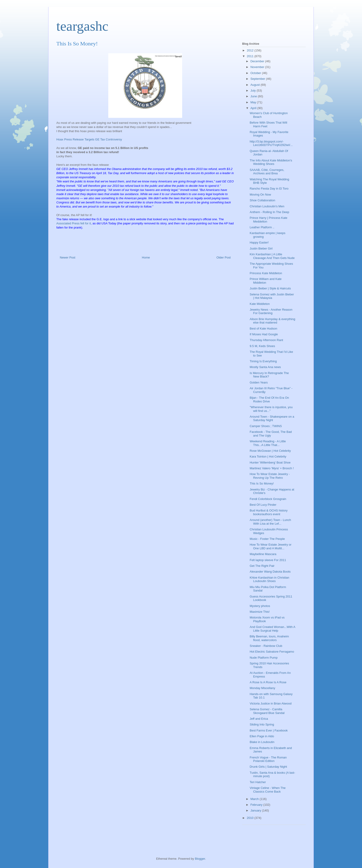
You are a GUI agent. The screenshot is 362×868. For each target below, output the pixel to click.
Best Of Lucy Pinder (263, 505)
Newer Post (68, 257)
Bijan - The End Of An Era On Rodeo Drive (269, 400)
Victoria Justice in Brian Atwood (270, 703)
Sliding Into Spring (262, 724)
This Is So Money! (262, 483)
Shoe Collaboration (262, 200)
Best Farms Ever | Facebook (269, 730)
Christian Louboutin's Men (267, 206)
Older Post (224, 257)
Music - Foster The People (267, 539)
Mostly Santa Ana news (265, 367)
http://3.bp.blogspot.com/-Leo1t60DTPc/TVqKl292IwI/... (271, 143)
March (255, 799)
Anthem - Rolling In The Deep (269, 212)
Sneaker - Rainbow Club (266, 646)
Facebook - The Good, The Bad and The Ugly (271, 434)
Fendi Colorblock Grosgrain (268, 499)
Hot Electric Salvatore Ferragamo (272, 652)
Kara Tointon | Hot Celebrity (268, 456)
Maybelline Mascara (263, 554)
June (254, 96)
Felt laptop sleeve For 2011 (268, 560)
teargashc (82, 26)
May (254, 102)
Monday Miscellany (262, 688)
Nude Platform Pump (264, 658)
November (258, 67)
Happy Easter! (259, 242)
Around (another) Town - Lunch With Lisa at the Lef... (270, 522)
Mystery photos (260, 606)
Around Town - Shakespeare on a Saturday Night (272, 418)
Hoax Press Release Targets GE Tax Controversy (89, 139)
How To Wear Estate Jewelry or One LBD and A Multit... (270, 546)
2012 (251, 50)
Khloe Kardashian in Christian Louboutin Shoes (269, 579)
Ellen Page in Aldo (262, 736)
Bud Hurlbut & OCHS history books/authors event (268, 512)
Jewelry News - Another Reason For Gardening (271, 311)
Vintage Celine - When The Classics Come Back (268, 790)
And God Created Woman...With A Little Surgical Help (272, 629)
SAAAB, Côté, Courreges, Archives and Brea (267, 172)
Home (146, 257)
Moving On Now (260, 195)
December (258, 61)
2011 (251, 56)
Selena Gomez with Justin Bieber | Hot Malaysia (272, 296)
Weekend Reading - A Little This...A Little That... (268, 443)
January (256, 810)
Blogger (200, 859)
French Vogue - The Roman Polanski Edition (268, 759)
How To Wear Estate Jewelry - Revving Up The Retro (270, 476)
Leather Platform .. (262, 227)
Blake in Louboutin (262, 742)
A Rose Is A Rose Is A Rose (268, 682)
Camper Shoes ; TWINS (266, 426)
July (254, 91)
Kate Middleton (260, 304)
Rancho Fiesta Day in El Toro (269, 189)
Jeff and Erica (259, 719)
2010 (251, 818)
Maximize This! (259, 612)
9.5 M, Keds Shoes (262, 346)
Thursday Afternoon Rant (266, 340)
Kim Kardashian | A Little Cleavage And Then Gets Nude (272, 256)
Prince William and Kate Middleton (265, 281)
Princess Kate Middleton (266, 273)
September (258, 79)
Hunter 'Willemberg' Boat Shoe (270, 462)
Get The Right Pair (262, 566)
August (256, 85)
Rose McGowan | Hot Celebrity (270, 451)
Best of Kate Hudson (263, 328)
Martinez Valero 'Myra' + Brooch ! (272, 468)
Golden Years (259, 382)
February (257, 805)
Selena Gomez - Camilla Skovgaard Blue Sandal (267, 711)
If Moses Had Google (264, 334)
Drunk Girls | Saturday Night (268, 767)
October (256, 73)
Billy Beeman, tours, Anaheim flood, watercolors (269, 638)
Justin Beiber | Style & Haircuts (270, 288)
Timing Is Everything (263, 361)
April (254, 108)
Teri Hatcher (258, 782)
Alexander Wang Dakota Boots (270, 572)
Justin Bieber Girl (261, 248)
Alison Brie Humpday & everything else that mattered (272, 321)
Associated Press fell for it (74, 223)
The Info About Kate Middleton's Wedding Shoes (271, 162)
